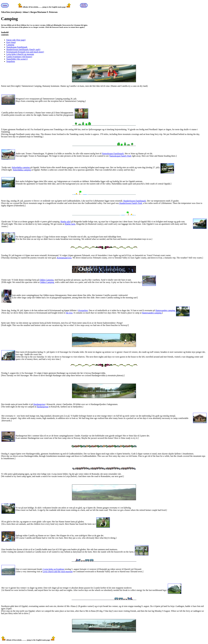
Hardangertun (39, 404)
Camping (10, 45)
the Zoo (69, 313)
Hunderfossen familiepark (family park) (23, 49)
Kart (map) (11, 42)
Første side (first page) (16, 40)
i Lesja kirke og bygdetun (53, 569)
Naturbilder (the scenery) (17, 59)
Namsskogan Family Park (120, 156)
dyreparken (83, 310)
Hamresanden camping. (165, 310)
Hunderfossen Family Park (130, 203)
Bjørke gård (66, 222)
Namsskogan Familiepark (113, 154)
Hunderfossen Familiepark (135, 201)
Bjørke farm (70, 224)
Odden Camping (47, 280)
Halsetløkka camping (21, 167)
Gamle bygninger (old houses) (19, 57)
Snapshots (11, 61)
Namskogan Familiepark (17, 47)
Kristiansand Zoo (64, 258)
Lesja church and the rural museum (58, 572)
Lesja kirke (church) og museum (20, 54)
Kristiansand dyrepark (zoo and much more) (25, 52)
